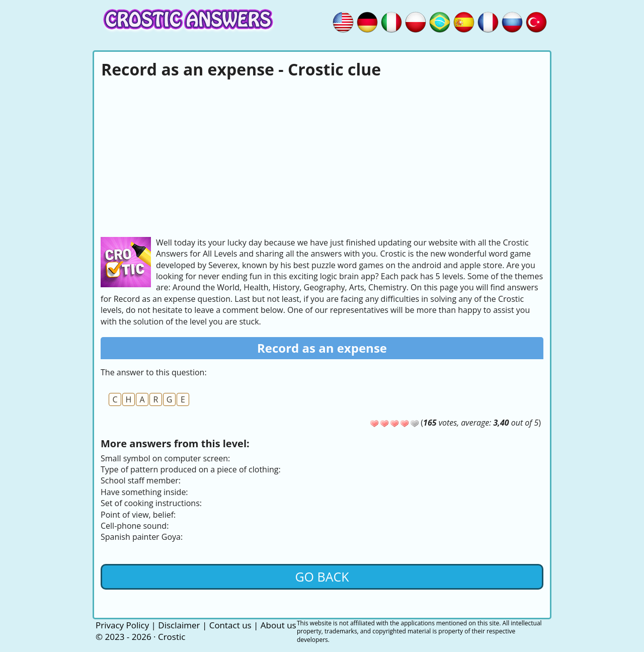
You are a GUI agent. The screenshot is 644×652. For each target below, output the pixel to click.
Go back (322, 577)
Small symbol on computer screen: (165, 458)
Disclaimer (179, 625)
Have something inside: (144, 492)
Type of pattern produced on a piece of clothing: (191, 469)
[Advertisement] (322, 156)
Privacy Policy (122, 625)
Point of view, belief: (138, 515)
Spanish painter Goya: (142, 537)
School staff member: (141, 480)
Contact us (230, 625)
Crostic (172, 637)
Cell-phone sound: (135, 526)
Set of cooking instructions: (151, 503)
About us (278, 625)
